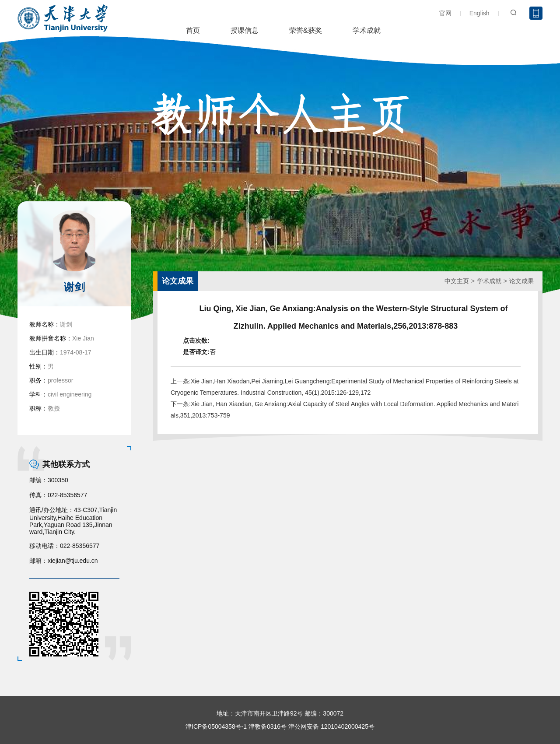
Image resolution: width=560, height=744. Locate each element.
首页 (193, 30)
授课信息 (245, 30)
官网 (445, 13)
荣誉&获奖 (306, 30)
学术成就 (367, 30)
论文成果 (521, 281)
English (479, 13)
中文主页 (457, 281)
